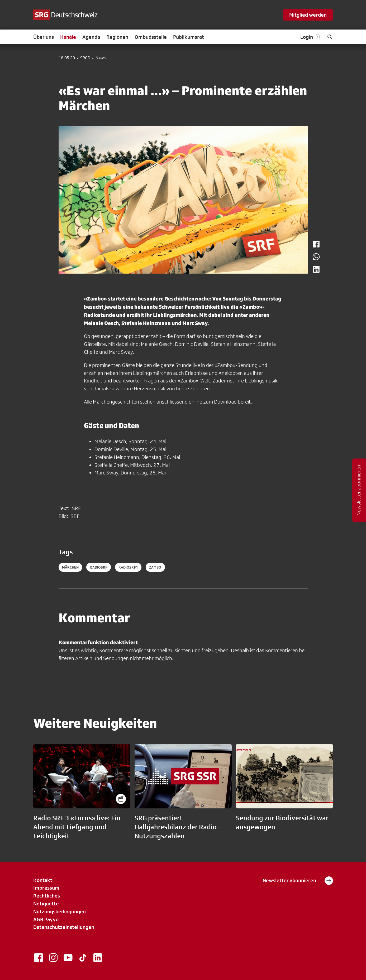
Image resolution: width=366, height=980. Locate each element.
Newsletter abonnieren (298, 881)
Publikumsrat (189, 37)
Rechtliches (47, 896)
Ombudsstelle (151, 37)
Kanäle (68, 37)
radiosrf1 (128, 567)
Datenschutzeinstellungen (64, 927)
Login (310, 37)
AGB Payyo (46, 919)
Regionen (117, 37)
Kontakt (43, 880)
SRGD (85, 58)
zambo (155, 567)
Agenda (91, 37)
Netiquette (46, 904)
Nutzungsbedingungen (60, 911)
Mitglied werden (308, 15)
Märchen (70, 567)
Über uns (44, 37)
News (101, 58)
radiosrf (98, 567)
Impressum (46, 888)
